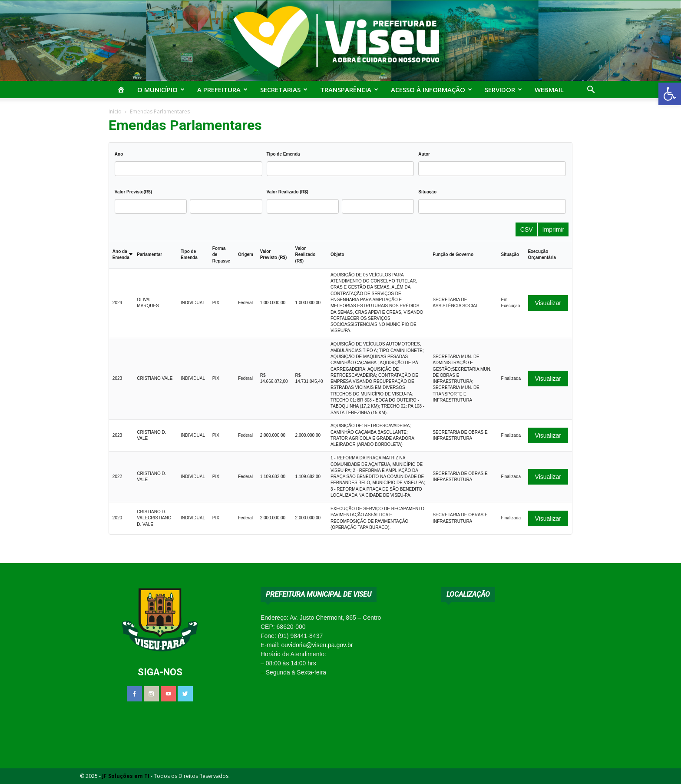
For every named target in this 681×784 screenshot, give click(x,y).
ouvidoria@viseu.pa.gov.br (317, 645)
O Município (161, 90)
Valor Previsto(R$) (133, 192)
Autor (424, 154)
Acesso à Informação (431, 90)
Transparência (349, 90)
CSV (527, 229)
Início (115, 111)
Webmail (549, 90)
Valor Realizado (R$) (288, 192)
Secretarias (284, 90)
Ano (119, 154)
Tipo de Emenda (283, 154)
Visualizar (548, 303)
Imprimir (554, 229)
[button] (670, 94)
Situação (427, 192)
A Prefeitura (222, 90)
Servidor (503, 90)
